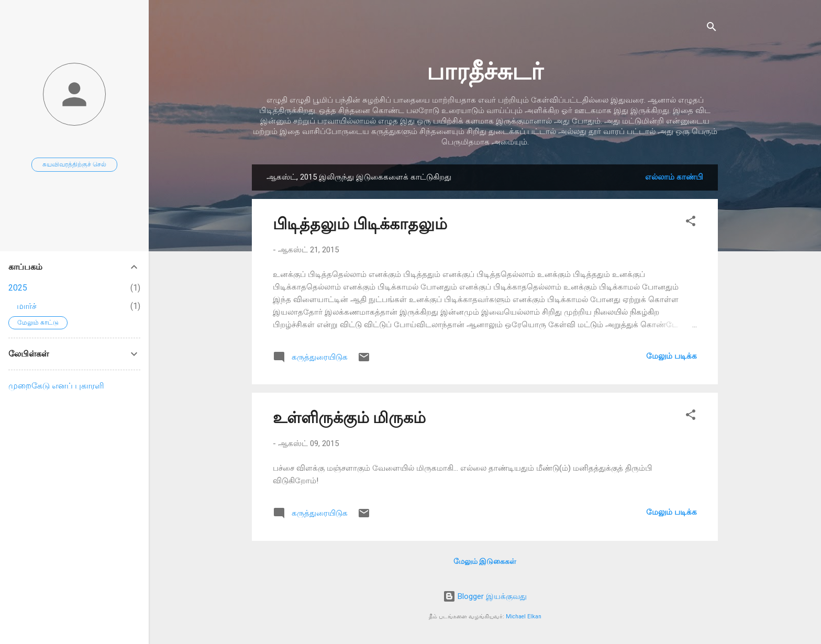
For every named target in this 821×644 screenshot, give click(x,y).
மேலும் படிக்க (672, 356)
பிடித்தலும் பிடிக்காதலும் (360, 224)
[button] (691, 223)
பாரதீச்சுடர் (485, 71)
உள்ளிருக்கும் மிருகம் (349, 418)
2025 (18, 288)
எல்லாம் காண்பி (674, 177)
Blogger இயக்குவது (485, 596)
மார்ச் (27, 306)
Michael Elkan (524, 617)
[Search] (712, 29)
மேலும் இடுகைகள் (485, 561)
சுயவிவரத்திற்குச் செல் (74, 164)
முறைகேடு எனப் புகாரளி (56, 386)
